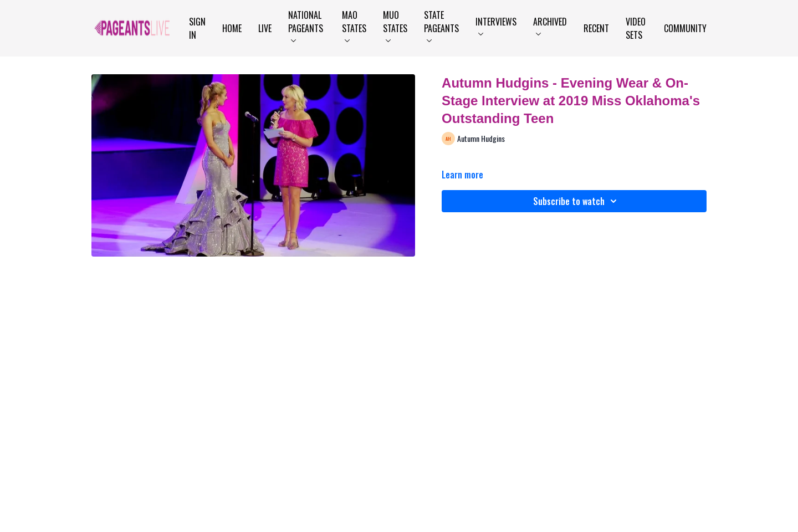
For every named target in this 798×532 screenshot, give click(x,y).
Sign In (197, 28)
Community (685, 28)
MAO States (354, 25)
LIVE (265, 28)
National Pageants (306, 25)
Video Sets (636, 28)
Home (232, 28)
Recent (596, 28)
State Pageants (441, 25)
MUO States (395, 25)
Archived (550, 25)
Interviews (496, 25)
